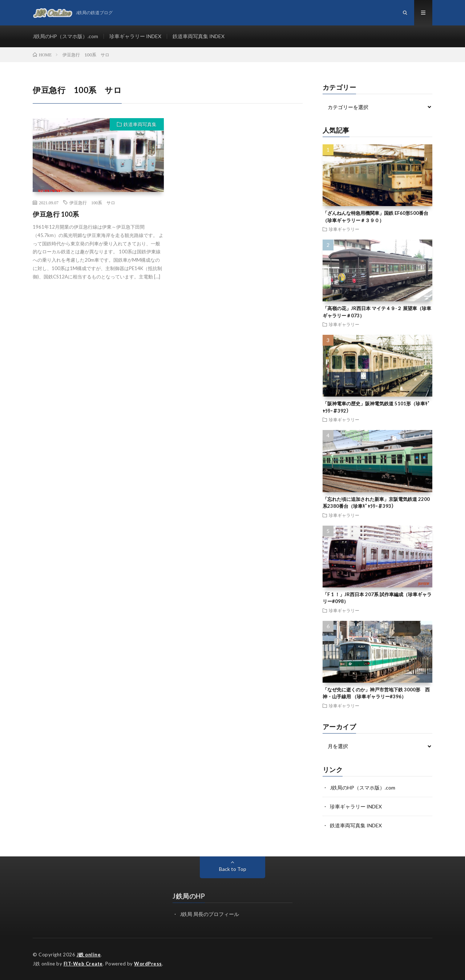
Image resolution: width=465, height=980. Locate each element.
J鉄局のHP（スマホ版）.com (65, 36)
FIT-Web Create (83, 964)
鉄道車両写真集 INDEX (199, 36)
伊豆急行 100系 (56, 214)
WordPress (148, 964)
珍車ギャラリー (344, 229)
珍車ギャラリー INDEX (135, 36)
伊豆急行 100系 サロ (92, 202)
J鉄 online (89, 955)
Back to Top (233, 869)
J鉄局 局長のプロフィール (209, 914)
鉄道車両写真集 (140, 124)
